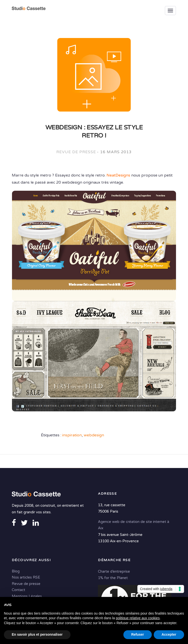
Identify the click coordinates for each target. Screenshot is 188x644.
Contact (18, 590)
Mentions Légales (27, 596)
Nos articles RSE (26, 577)
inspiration (72, 435)
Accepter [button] (169, 634)
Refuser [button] (138, 634)
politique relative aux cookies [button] (138, 618)
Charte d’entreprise (114, 571)
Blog (16, 571)
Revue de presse (76, 152)
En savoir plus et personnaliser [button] (37, 634)
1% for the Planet (113, 578)
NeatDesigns (118, 175)
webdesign (94, 435)
